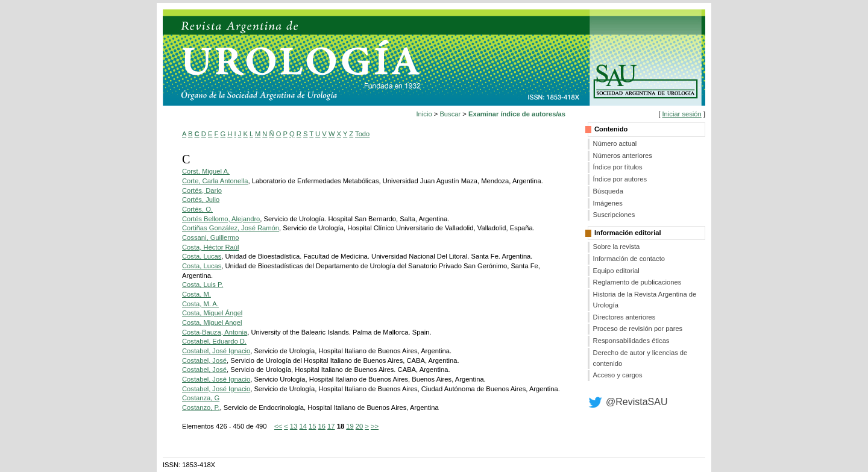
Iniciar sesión (681, 114)
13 (294, 426)
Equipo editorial (616, 271)
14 (303, 426)
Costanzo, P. (201, 407)
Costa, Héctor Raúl (211, 247)
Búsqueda (608, 191)
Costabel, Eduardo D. (214, 341)
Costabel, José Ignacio (216, 351)
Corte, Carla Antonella (215, 181)
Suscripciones (614, 215)
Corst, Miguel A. (206, 171)
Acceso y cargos (618, 375)
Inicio (424, 114)
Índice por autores (620, 179)
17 (331, 426)
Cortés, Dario (202, 190)
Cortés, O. (197, 209)
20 (359, 426)
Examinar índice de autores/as (517, 114)
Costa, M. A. (200, 304)
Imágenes (608, 203)
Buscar (450, 114)
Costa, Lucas (202, 256)
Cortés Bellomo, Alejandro (221, 219)
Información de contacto (629, 259)
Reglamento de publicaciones (637, 282)
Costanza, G (201, 398)
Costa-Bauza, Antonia (215, 332)
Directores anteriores (624, 317)
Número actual (615, 143)
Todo (362, 134)
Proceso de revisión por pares (638, 329)
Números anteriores (623, 156)
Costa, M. (197, 294)
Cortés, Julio (201, 200)
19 (350, 426)
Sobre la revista (617, 247)
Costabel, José (204, 360)
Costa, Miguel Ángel (212, 313)
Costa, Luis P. (203, 285)
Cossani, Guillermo (211, 238)
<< (278, 426)
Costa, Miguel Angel (212, 323)
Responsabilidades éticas (631, 341)
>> (375, 426)
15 (312, 426)
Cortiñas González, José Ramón (231, 228)
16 (322, 426)
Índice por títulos (618, 167)
